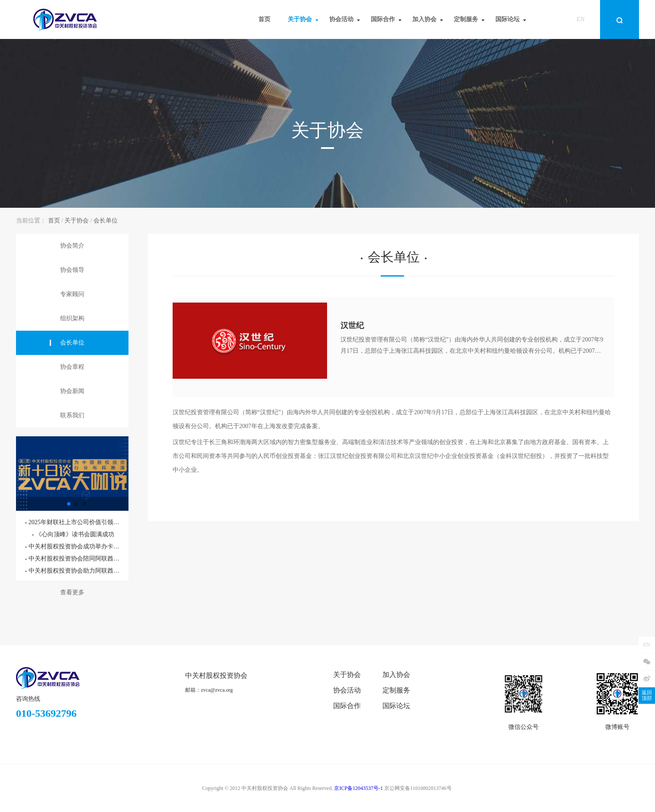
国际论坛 (396, 706)
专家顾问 (72, 294)
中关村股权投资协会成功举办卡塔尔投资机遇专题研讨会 (74, 546)
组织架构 (72, 318)
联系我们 (72, 415)
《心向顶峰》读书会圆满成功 (73, 534)
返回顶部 (647, 695)
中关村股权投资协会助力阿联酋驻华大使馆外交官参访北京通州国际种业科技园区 (74, 571)
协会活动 (347, 690)
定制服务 (396, 690)
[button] (69, 504)
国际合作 (347, 706)
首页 (54, 221)
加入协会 (396, 675)
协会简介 (72, 246)
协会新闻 (72, 391)
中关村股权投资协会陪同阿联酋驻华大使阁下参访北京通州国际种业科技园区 (74, 559)
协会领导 (72, 270)
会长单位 (106, 221)
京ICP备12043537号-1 (358, 788)
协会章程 (72, 367)
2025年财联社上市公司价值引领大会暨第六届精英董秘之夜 (74, 522)
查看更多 (72, 592)
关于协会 (77, 221)
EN (581, 19)
